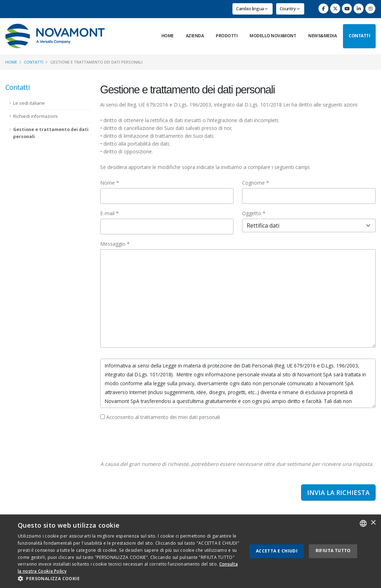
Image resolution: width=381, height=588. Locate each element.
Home (168, 36)
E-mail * (109, 213)
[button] (129, 579)
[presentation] (154, 441)
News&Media (322, 36)
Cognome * (256, 183)
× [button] (373, 523)
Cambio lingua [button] (252, 9)
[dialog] (190, 551)
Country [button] (290, 9)
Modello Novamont (273, 36)
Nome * (110, 183)
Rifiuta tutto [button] (333, 551)
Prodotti (227, 36)
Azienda (195, 36)
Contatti (359, 36)
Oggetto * (254, 213)
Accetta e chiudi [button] (277, 551)
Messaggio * (115, 244)
